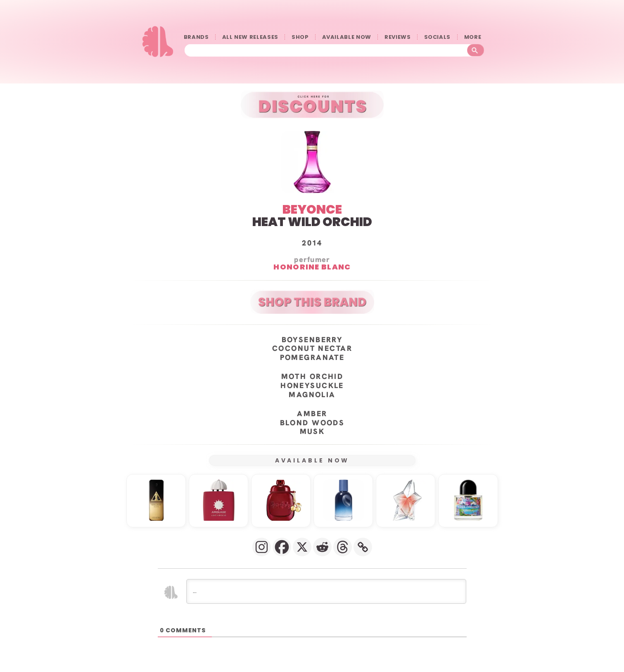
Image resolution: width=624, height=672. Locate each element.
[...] (326, 591)
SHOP (300, 37)
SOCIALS (438, 37)
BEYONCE (312, 210)
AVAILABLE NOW (347, 37)
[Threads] (343, 547)
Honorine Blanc (312, 267)
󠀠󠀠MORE (475, 37)
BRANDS (196, 37)
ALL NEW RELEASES (250, 37)
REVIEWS (398, 37)
